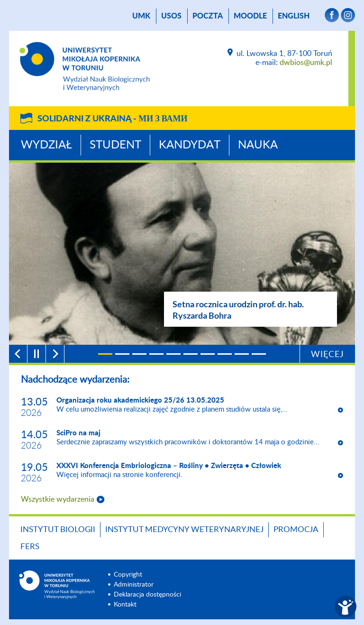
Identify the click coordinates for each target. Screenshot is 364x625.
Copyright (128, 575)
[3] (139, 354)
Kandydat (190, 145)
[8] (225, 354)
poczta (208, 16)
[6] (191, 354)
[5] (173, 354)
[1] (105, 354)
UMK (141, 16)
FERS (30, 547)
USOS (171, 16)
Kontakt (125, 605)
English (294, 16)
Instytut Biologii (58, 529)
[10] (259, 354)
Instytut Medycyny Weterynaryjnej (184, 529)
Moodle (250, 16)
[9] (242, 354)
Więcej (328, 355)
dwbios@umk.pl (306, 63)
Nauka (258, 145)
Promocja (296, 529)
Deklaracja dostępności (147, 595)
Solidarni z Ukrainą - (112, 119)
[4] (156, 354)
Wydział (46, 145)
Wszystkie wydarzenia (58, 499)
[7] (208, 354)
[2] (122, 354)
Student (115, 145)
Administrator (134, 585)
